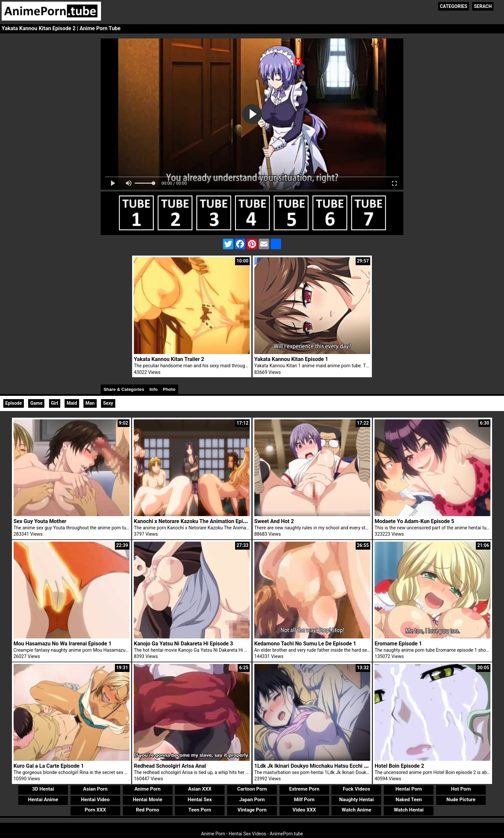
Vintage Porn (252, 810)
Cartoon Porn (252, 789)
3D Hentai (43, 789)
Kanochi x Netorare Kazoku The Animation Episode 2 (196, 521)
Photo (169, 389)
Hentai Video (95, 800)
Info (153, 389)
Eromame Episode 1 (398, 644)
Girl (55, 403)
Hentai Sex (200, 800)
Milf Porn (304, 800)
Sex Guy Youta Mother (40, 521)
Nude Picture (461, 800)
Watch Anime (356, 810)
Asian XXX (200, 789)
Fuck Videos (356, 789)
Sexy (108, 403)
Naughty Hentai (356, 800)
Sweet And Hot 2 (274, 521)
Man (90, 403)
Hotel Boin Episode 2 (399, 766)
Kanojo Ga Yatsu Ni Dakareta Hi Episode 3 (183, 644)
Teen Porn (200, 810)
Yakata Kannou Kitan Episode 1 (291, 359)
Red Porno (147, 810)
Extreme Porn (304, 789)
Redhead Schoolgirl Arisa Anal (170, 766)
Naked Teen (409, 800)
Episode (14, 403)
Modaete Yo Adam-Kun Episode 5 (414, 521)
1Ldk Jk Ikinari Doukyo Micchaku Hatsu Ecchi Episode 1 (321, 766)
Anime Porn (148, 789)
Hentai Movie (148, 800)
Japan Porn (252, 800)
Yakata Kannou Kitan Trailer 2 (169, 359)
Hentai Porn (409, 789)
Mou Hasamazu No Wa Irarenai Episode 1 (63, 644)
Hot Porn (461, 789)
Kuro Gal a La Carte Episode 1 (49, 766)
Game (36, 403)
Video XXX (304, 810)
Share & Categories (124, 389)
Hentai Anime (43, 800)
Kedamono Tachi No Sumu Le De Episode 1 (305, 644)
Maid (72, 403)
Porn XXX (95, 810)
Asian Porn (95, 789)
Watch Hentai (409, 810)
